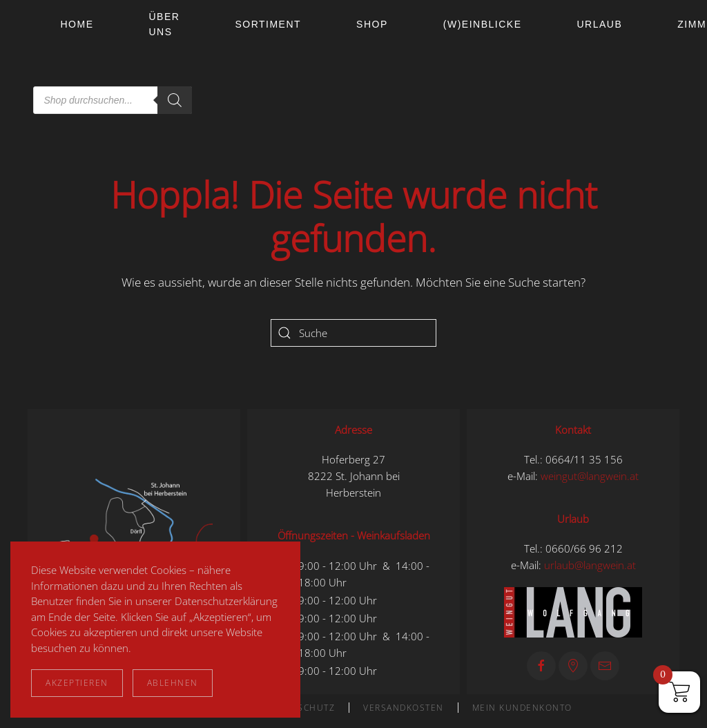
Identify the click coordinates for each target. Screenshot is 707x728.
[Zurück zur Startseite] (30, 62)
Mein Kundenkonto (522, 708)
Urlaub (599, 24)
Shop (372, 24)
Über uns (165, 24)
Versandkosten (404, 708)
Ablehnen (173, 683)
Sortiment (268, 24)
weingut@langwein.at (590, 476)
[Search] (175, 100)
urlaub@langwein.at (590, 565)
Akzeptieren (77, 683)
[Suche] (353, 333)
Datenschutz (301, 708)
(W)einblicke (483, 24)
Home (77, 24)
